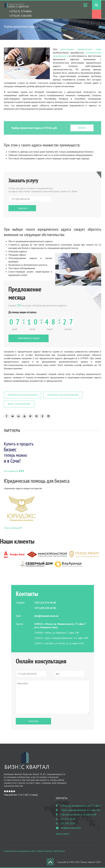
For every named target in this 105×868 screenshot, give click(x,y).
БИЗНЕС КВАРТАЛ (48, 30)
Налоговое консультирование (63, 395)
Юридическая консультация (22, 395)
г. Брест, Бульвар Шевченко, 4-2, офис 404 (80, 810)
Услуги (63, 30)
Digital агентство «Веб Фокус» (51, 851)
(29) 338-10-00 (68, 823)
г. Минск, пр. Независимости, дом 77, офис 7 (81, 806)
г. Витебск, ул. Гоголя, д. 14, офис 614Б (78, 815)
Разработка (9, 851)
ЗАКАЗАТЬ (82, 128)
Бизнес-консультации (19, 404)
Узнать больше (13, 528)
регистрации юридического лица (81, 49)
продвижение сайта (26, 851)
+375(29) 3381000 (20, 16)
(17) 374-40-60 (68, 819)
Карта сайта (62, 834)
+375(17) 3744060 (20, 11)
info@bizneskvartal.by (71, 828)
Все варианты (14, 471)
